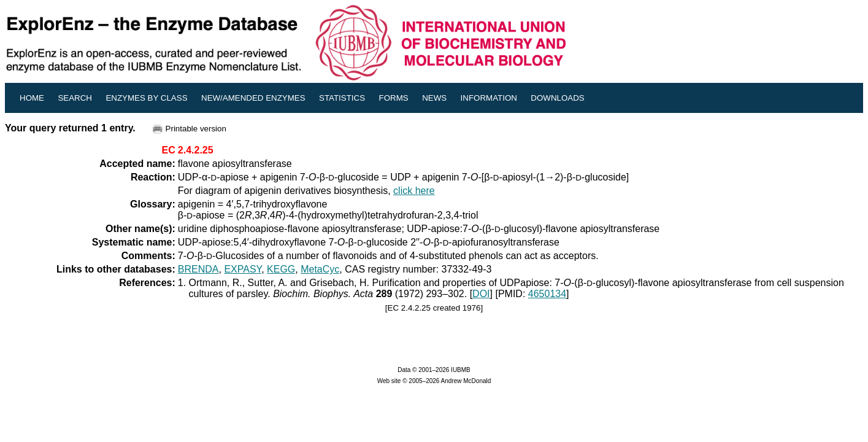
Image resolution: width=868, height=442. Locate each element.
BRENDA (198, 269)
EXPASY (243, 269)
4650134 (547, 294)
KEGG (281, 269)
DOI (481, 294)
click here (414, 191)
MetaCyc (320, 269)
